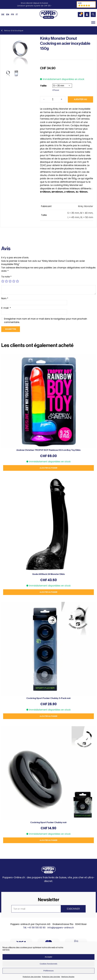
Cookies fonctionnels (48, 964)
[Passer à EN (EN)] (8, 14)
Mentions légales (68, 977)
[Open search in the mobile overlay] (93, 14)
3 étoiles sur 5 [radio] (10, 281)
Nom (5, 298)
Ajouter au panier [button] (48, 468)
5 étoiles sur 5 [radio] (17, 281)
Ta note (6, 277)
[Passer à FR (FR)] (12, 14)
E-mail (6, 308)
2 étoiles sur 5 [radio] (6, 281)
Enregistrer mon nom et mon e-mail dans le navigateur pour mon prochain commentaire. (46, 320)
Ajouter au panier (80, 100)
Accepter (48, 957)
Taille (43, 86)
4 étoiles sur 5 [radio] (14, 281)
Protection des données (32, 977)
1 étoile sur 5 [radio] (3, 281)
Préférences (49, 971)
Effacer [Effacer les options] (56, 90)
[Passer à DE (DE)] (3, 14)
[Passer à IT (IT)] (17, 14)
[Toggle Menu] (93, 23)
